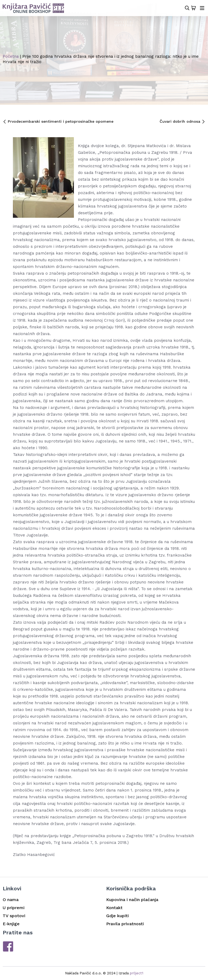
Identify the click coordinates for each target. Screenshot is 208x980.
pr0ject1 (137, 973)
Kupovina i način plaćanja (132, 900)
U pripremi (14, 908)
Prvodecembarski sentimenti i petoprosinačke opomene (58, 121)
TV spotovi (14, 916)
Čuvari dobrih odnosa (182, 121)
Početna (11, 56)
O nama (11, 900)
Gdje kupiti (117, 916)
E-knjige (11, 924)
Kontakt (114, 908)
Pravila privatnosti (125, 924)
